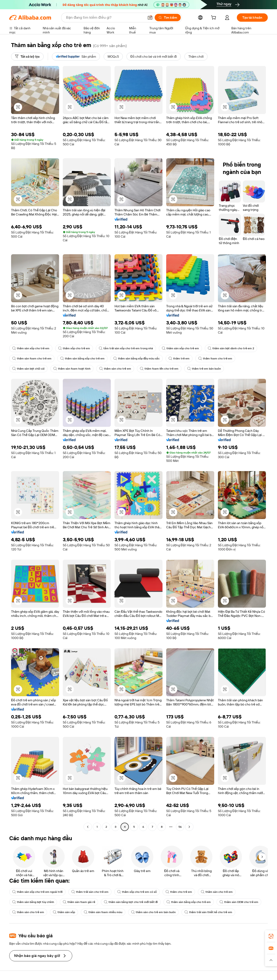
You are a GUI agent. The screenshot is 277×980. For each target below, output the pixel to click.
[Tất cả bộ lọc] (27, 57)
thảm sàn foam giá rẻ (79, 902)
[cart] (214, 18)
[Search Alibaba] (105, 18)
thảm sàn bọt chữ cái (28, 369)
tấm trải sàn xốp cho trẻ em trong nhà (126, 348)
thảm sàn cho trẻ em (115, 369)
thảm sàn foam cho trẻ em (32, 359)
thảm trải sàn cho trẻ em (90, 892)
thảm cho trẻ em (179, 892)
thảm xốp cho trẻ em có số (137, 892)
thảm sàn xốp (64, 912)
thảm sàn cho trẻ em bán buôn (153, 912)
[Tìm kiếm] (168, 18)
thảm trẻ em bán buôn (204, 369)
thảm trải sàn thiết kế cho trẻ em (208, 912)
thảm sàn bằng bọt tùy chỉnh (33, 902)
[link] (271, 936)
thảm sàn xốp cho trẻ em (31, 348)
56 (180, 827)
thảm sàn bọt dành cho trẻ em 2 (231, 348)
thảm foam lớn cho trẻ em (159, 369)
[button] (150, 18)
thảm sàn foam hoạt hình (72, 369)
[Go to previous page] (88, 827)
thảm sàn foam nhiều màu (103, 912)
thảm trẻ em (179, 359)
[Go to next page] (189, 827)
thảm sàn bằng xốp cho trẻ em (82, 359)
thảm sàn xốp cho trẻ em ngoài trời (37, 892)
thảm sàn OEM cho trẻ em (239, 902)
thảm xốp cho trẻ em (74, 348)
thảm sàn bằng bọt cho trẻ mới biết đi (131, 902)
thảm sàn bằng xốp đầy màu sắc (137, 359)
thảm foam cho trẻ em (215, 359)
